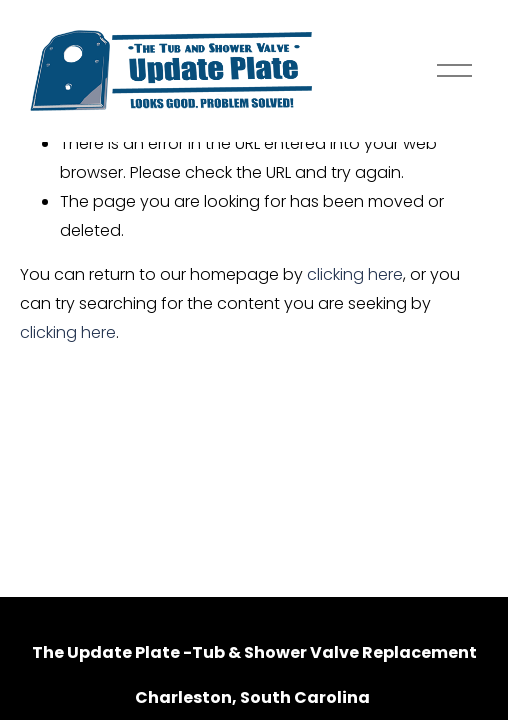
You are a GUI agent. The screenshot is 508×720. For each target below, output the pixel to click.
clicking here (355, 274)
